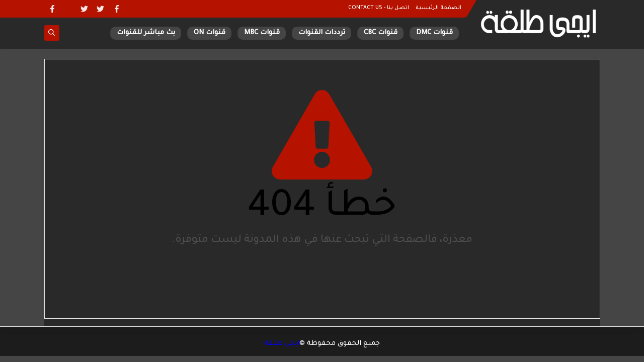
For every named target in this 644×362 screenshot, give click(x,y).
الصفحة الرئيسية (438, 8)
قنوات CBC (381, 33)
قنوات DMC (434, 33)
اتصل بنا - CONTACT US (379, 8)
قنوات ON (210, 33)
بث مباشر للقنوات (146, 33)
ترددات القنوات (322, 33)
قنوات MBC (262, 33)
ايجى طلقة (282, 344)
